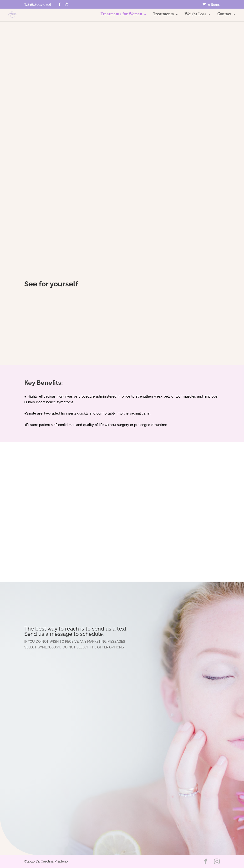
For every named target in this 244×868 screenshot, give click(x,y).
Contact (224, 15)
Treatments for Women (121, 15)
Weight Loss (196, 15)
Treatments (163, 15)
